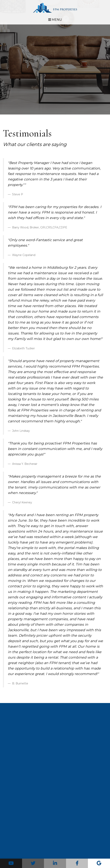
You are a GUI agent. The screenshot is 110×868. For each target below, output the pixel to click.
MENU (55, 20)
